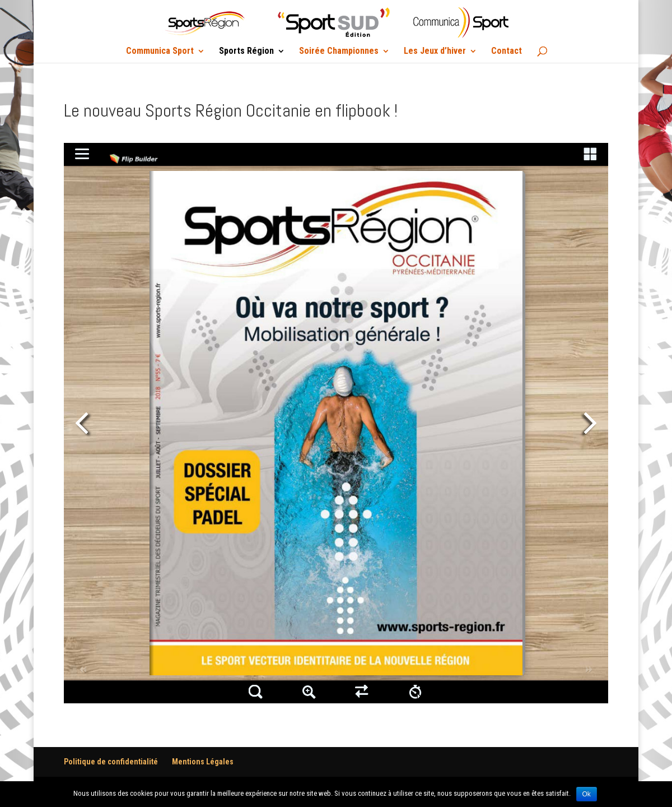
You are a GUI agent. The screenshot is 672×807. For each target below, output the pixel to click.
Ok (587, 794)
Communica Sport (160, 52)
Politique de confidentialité (111, 762)
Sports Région (246, 52)
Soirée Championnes (339, 52)
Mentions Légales (203, 762)
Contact (507, 52)
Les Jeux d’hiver (435, 52)
